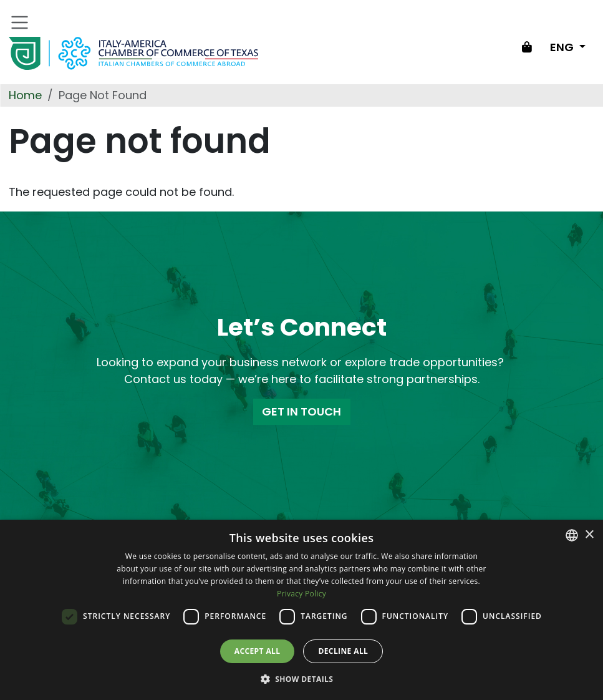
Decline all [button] (343, 651)
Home (25, 95)
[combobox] (572, 535)
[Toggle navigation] (20, 22)
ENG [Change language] (563, 47)
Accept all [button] (258, 651)
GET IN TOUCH (301, 411)
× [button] (589, 535)
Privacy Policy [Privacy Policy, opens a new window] (301, 594)
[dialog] (301, 610)
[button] (302, 679)
